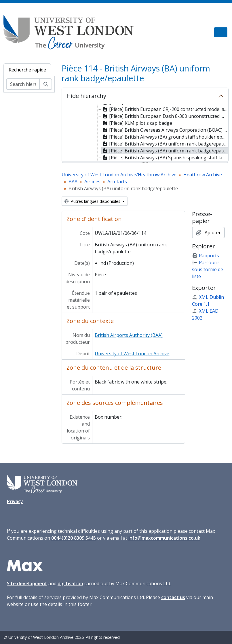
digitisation (70, 583)
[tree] (145, 133)
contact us (173, 597)
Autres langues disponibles (93, 201)
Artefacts (117, 182)
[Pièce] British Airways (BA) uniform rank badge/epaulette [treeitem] (165, 144)
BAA (73, 182)
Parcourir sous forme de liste (208, 269)
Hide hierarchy (86, 96)
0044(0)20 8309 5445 (74, 538)
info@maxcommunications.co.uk (164, 538)
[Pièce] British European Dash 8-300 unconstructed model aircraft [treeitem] (165, 116)
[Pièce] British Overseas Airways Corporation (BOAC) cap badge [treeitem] (165, 130)
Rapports (206, 256)
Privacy (15, 501)
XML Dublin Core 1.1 (208, 301)
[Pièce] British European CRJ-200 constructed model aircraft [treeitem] (165, 109)
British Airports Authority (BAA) (129, 335)
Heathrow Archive (203, 175)
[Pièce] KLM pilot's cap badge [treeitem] (137, 123)
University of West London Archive (132, 354)
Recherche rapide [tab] (27, 70)
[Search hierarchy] (23, 84)
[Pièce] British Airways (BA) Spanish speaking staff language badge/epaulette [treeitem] (165, 158)
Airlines (92, 182)
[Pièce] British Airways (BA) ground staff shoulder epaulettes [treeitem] (165, 137)
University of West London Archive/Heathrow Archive (119, 175)
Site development (27, 583)
